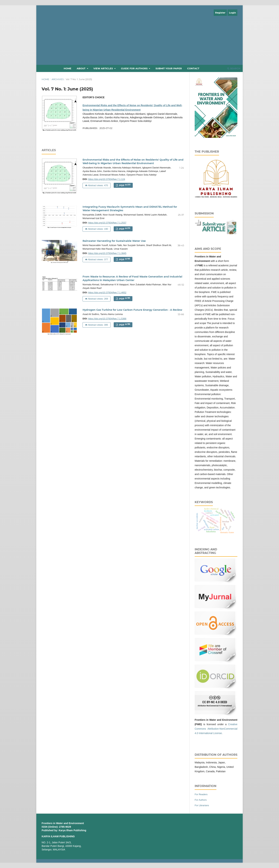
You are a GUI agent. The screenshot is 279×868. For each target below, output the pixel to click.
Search (234, 68)
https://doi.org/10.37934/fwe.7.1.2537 (107, 223)
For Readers (201, 794)
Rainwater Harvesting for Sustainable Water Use (114, 241)
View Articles (103, 68)
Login (232, 13)
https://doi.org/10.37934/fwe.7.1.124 (107, 179)
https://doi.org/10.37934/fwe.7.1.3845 (107, 253)
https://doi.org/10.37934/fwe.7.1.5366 (107, 319)
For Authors (201, 800)
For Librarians (202, 805)
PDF (124, 185)
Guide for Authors (135, 68)
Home (68, 68)
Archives (58, 79)
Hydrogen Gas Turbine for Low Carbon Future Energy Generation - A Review (132, 310)
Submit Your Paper (169, 68)
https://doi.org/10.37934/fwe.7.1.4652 (107, 293)
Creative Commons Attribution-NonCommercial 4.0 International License (216, 729)
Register (220, 13)
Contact (193, 68)
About (81, 68)
